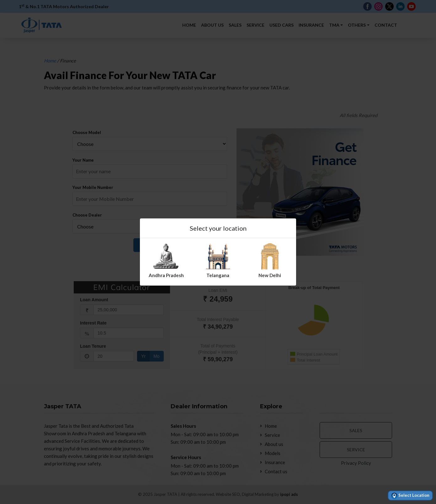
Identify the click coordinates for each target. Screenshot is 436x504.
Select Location (410, 496)
